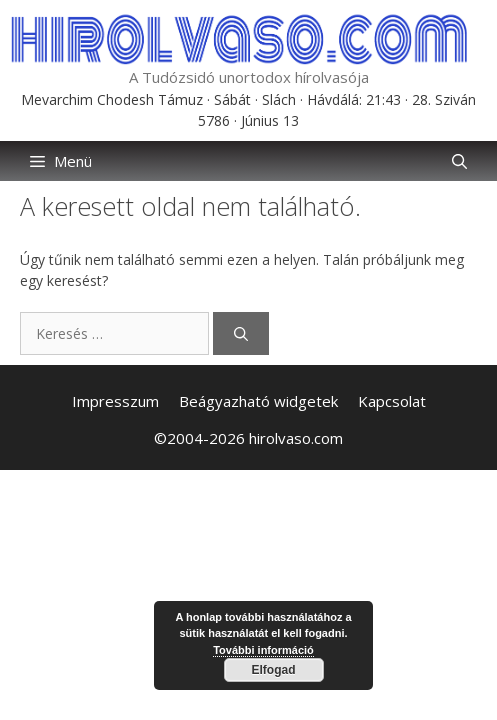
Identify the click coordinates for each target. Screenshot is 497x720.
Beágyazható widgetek (258, 401)
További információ (263, 650)
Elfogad (274, 670)
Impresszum (115, 401)
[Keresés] (241, 333)
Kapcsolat (392, 401)
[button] (459, 161)
